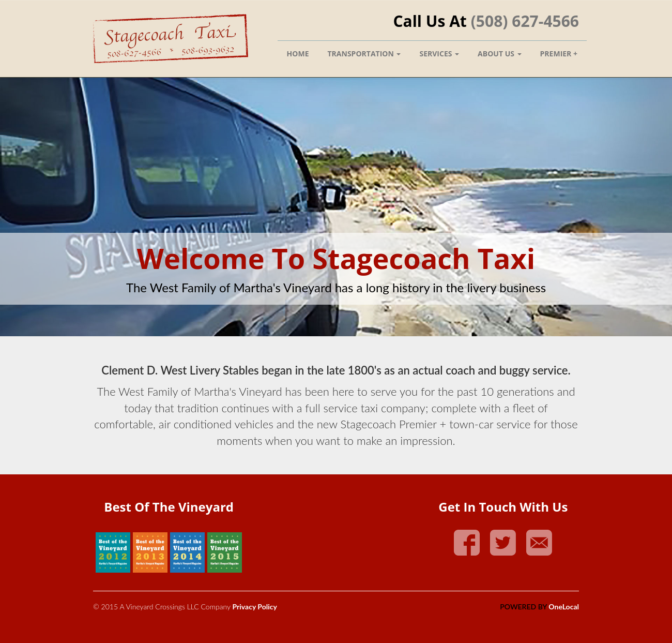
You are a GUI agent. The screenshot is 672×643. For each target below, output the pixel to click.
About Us (499, 54)
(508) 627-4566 (525, 21)
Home (298, 54)
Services (439, 54)
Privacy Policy (254, 607)
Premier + (559, 54)
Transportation (364, 54)
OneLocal (564, 607)
